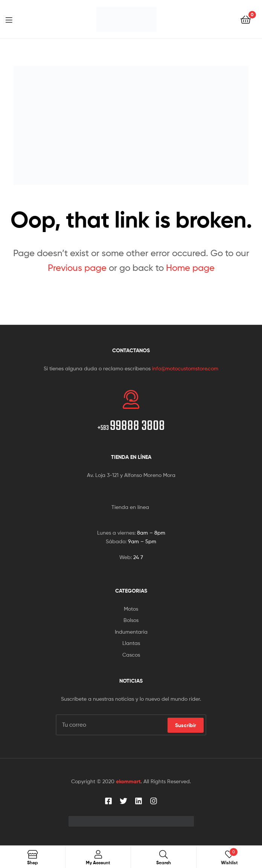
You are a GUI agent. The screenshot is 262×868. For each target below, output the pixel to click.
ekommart (128, 781)
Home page (190, 268)
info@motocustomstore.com (185, 368)
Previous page (77, 268)
